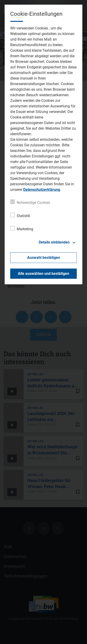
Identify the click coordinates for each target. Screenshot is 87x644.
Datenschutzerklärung (42, 190)
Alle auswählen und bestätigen (43, 274)
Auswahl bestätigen (44, 258)
